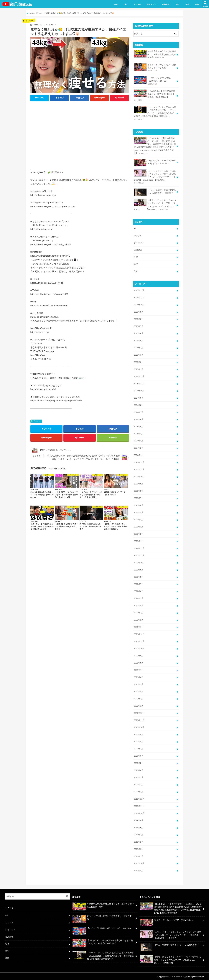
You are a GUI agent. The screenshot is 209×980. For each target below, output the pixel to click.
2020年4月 (139, 769)
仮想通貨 (166, 5)
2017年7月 (139, 855)
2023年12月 (139, 462)
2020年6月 (139, 755)
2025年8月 (139, 319)
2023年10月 (139, 476)
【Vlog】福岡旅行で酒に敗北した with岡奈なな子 (155, 192)
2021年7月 (139, 669)
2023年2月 (139, 533)
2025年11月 (139, 297)
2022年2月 (139, 619)
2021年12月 (139, 633)
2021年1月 (139, 705)
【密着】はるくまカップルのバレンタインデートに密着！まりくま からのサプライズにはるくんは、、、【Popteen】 (155, 205)
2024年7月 (139, 412)
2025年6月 (139, 333)
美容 (187, 5)
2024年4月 (139, 433)
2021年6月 (139, 677)
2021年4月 (139, 691)
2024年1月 (139, 455)
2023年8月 (139, 491)
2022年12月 (139, 548)
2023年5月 (139, 512)
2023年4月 (139, 519)
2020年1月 (139, 791)
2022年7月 (139, 583)
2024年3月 (139, 440)
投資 (197, 5)
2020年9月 (139, 734)
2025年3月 (139, 355)
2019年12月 (139, 798)
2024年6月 (139, 419)
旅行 (177, 5)
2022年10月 (139, 562)
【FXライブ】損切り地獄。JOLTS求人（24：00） (153, 81)
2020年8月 (139, 741)
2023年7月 (139, 498)
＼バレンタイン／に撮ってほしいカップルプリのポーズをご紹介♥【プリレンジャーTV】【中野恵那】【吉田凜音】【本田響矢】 (155, 177)
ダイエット (151, 5)
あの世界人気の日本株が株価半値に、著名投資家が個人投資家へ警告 (155, 54)
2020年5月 (139, 762)
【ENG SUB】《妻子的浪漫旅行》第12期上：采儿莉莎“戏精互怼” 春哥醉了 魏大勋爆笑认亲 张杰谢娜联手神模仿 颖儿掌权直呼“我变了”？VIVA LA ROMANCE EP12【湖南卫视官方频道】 (155, 146)
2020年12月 (139, 712)
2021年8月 (139, 662)
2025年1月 (139, 369)
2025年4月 (139, 347)
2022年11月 (139, 555)
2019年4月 (139, 834)
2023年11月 (139, 469)
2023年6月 (139, 505)
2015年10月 (139, 862)
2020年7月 (139, 748)
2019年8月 (139, 820)
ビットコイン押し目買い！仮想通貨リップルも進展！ (155, 68)
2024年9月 (139, 397)
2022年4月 (139, 605)
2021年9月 (139, 655)
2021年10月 (139, 648)
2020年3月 (139, 777)
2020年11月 (139, 719)
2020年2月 (139, 784)
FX (126, 5)
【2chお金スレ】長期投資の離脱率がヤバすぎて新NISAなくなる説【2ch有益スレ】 (154, 95)
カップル (137, 5)
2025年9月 (139, 312)
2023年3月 (139, 526)
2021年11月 (139, 641)
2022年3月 (139, 612)
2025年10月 (139, 304)
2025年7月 (139, 326)
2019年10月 (139, 812)
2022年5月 (139, 598)
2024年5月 (139, 426)
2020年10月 (139, 727)
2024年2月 (139, 448)
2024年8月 (139, 405)
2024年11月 (139, 383)
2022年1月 (139, 626)
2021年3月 (139, 698)
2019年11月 (139, 805)
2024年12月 (139, 376)
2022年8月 (139, 576)
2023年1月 (139, 541)
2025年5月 (139, 340)
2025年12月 (139, 290)
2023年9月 (139, 483)
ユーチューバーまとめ (179, 976)
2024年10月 (139, 390)
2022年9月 (139, 569)
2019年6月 (139, 827)
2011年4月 (139, 870)
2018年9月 (139, 848)
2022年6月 (139, 591)
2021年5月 (139, 684)
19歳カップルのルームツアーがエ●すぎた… (155, 162)
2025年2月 (139, 362)
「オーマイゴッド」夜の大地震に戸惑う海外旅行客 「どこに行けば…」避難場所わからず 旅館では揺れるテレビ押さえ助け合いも (155, 113)
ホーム (116, 5)
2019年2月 (139, 841)
